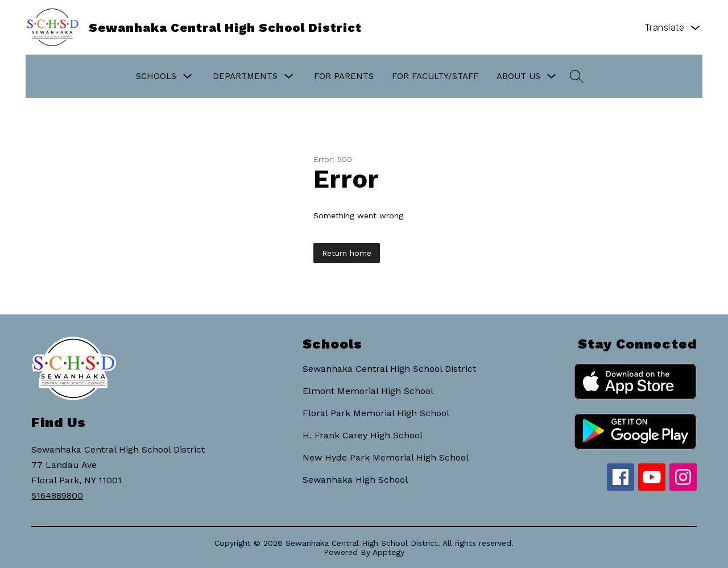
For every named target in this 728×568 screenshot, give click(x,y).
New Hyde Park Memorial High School (386, 457)
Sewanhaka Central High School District (389, 369)
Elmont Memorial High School (368, 391)
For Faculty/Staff (435, 76)
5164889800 (57, 496)
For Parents (344, 76)
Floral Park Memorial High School (376, 413)
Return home (347, 253)
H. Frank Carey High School (363, 435)
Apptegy (388, 552)
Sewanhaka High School (355, 480)
